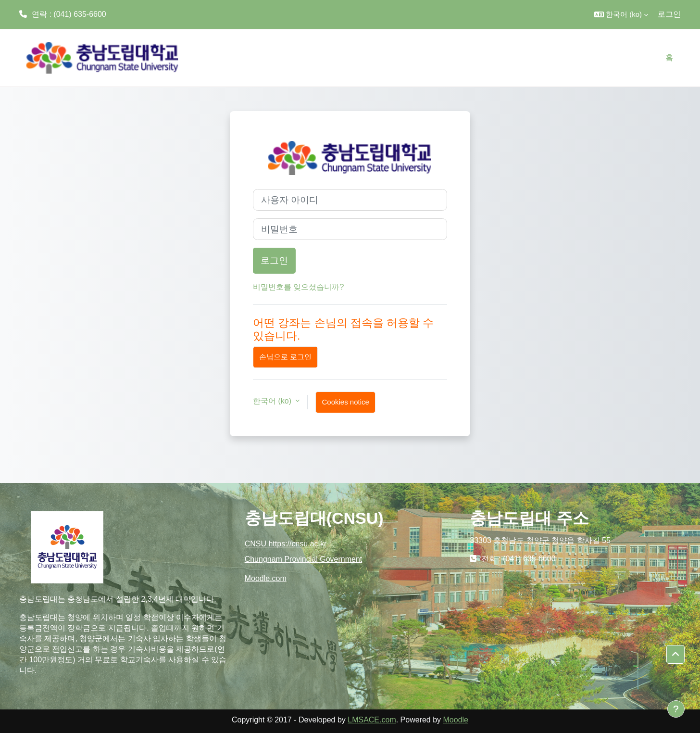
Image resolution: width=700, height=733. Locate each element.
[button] (621, 14)
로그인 (669, 14)
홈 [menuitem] (669, 57)
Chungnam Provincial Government (304, 559)
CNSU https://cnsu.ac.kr (286, 544)
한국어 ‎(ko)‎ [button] (273, 401)
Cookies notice (345, 402)
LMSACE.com (372, 720)
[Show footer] (676, 709)
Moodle (456, 720)
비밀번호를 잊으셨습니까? (298, 287)
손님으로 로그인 (285, 357)
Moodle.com (266, 578)
